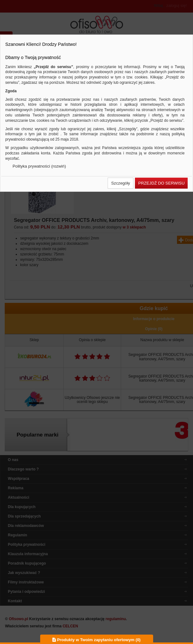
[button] (121, 183)
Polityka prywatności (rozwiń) (39, 166)
